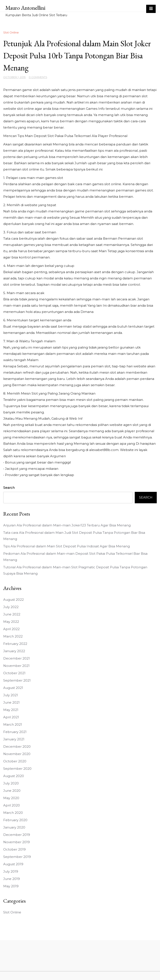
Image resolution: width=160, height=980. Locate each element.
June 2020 (12, 791)
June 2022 (12, 614)
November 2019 (17, 842)
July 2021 (11, 695)
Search (9, 488)
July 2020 (11, 783)
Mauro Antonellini (25, 8)
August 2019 (13, 864)
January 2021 (14, 739)
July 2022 (11, 607)
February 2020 (15, 820)
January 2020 (14, 827)
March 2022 (13, 636)
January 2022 (14, 651)
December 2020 (17, 747)
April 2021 (11, 717)
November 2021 (16, 666)
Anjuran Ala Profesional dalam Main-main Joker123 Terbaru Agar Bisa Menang (67, 525)
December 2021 (17, 658)
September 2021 (17, 680)
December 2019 (17, 835)
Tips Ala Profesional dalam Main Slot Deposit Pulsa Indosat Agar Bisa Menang (67, 546)
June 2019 (12, 879)
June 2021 (11, 702)
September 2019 (17, 857)
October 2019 (14, 849)
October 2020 (15, 761)
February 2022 (15, 644)
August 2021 (13, 688)
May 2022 (11, 622)
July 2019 (11, 871)
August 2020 (14, 776)
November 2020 (17, 754)
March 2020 (13, 813)
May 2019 (11, 886)
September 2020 (17, 769)
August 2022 (13, 600)
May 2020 (11, 798)
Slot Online (11, 32)
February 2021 (15, 732)
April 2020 (12, 805)
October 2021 (14, 673)
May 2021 (11, 710)
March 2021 (13, 724)
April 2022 (11, 629)
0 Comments (38, 77)
